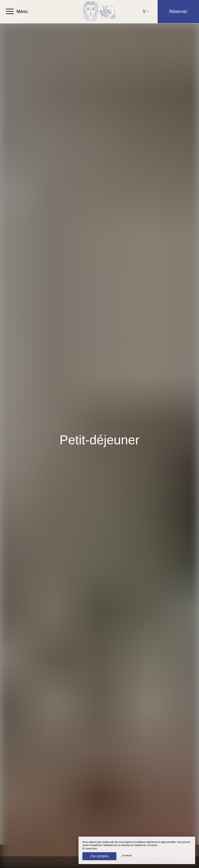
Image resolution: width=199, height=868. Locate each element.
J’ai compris (99, 856)
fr (146, 11)
